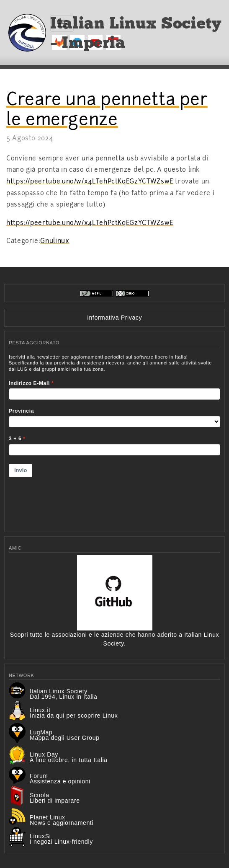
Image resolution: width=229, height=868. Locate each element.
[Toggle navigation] (62, 23)
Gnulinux (55, 241)
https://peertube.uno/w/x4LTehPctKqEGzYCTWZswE (90, 181)
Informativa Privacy (114, 318)
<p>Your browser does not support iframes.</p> (114, 438)
